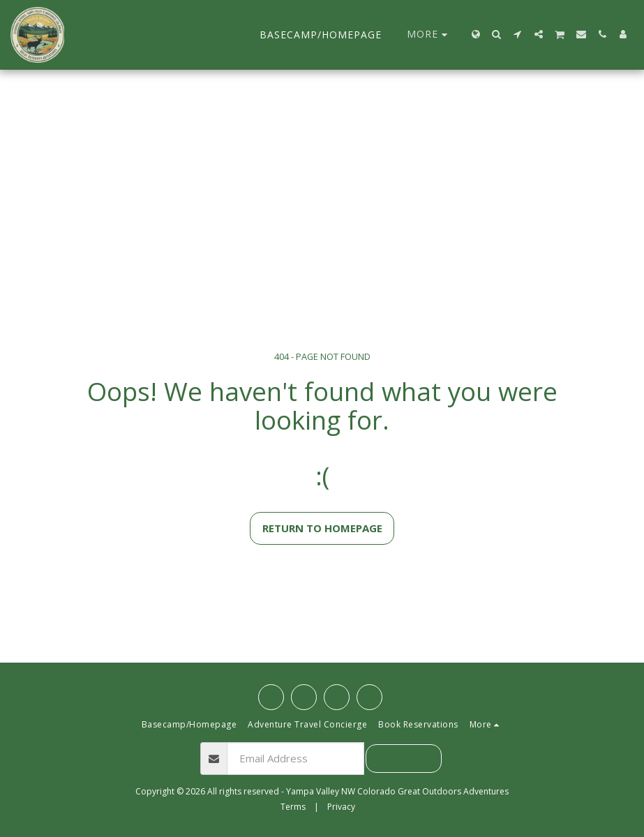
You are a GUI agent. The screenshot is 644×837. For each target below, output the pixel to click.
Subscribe (404, 758)
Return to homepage (322, 528)
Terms (293, 807)
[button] (497, 34)
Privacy (341, 807)
